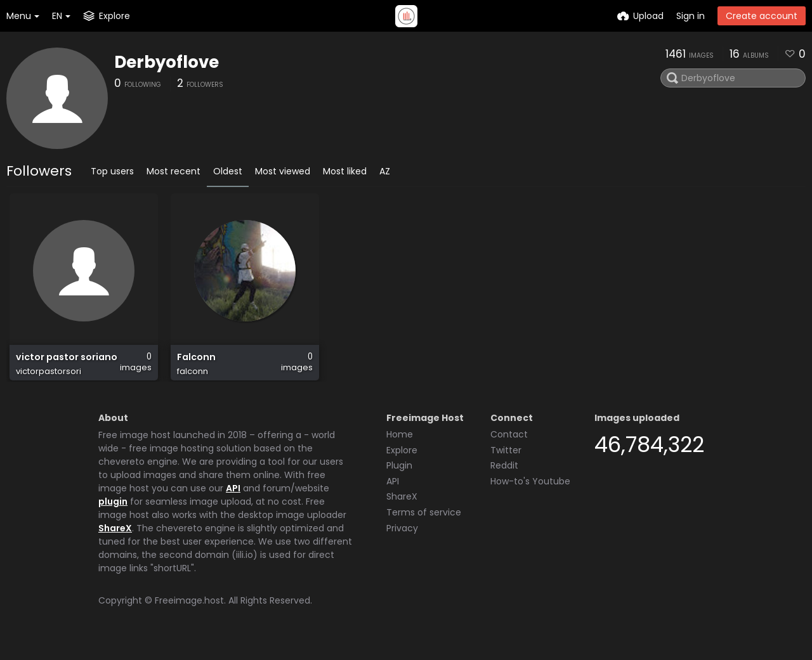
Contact (509, 449)
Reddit (504, 480)
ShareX (115, 543)
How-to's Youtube (530, 496)
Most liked (345, 171)
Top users (112, 171)
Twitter (506, 465)
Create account (762, 16)
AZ (385, 171)
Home (400, 449)
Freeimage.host (189, 615)
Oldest (228, 171)
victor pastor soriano (66, 364)
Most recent (174, 171)
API (233, 503)
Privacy (402, 543)
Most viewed (283, 171)
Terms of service (424, 527)
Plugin (399, 480)
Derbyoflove (167, 62)
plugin (113, 516)
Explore (402, 465)
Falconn (196, 364)
